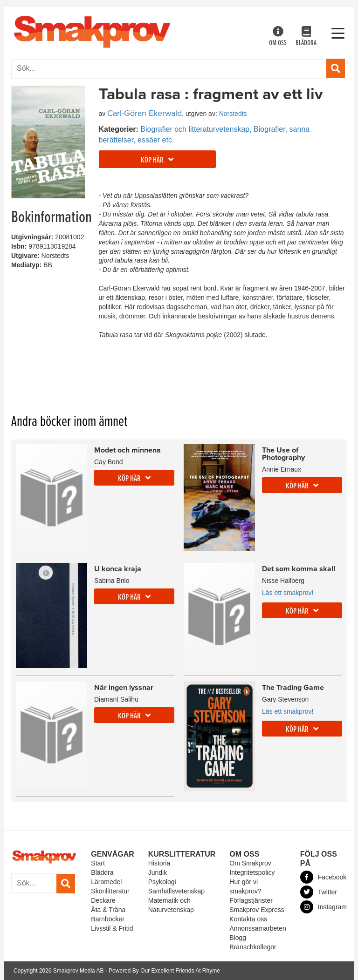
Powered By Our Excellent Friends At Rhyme (164, 971)
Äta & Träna (108, 910)
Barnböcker (108, 919)
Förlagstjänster (251, 900)
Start (98, 863)
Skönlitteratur (110, 891)
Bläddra (306, 37)
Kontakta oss (248, 919)
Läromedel (106, 882)
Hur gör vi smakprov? (245, 886)
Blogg (238, 938)
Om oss (278, 37)
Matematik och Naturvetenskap (171, 905)
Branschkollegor (253, 947)
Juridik (158, 872)
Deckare (103, 900)
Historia (159, 863)
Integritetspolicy (252, 872)
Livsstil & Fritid (112, 928)
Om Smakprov (250, 863)
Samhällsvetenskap (176, 891)
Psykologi (162, 882)
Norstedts (233, 114)
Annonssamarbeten (258, 928)
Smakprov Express (257, 910)
